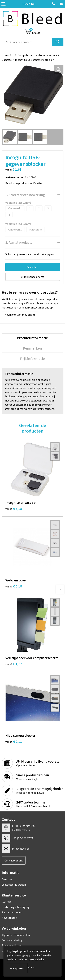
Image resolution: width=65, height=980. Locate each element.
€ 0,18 (14, 586)
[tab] (32, 338)
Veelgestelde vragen (14, 885)
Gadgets (7, 60)
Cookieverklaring (12, 940)
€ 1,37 (14, 664)
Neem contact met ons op (20, 315)
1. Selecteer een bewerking (25, 195)
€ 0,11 (14, 741)
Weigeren (32, 967)
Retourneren (9, 918)
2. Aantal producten (20, 242)
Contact (7, 902)
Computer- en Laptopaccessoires (37, 55)
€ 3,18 (14, 509)
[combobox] (27, 42)
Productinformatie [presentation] (32, 338)
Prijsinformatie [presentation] (32, 359)
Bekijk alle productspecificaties (25, 183)
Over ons (7, 879)
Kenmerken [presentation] (32, 348)
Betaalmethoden (12, 912)
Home (5, 55)
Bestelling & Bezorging (16, 907)
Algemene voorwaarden (16, 935)
